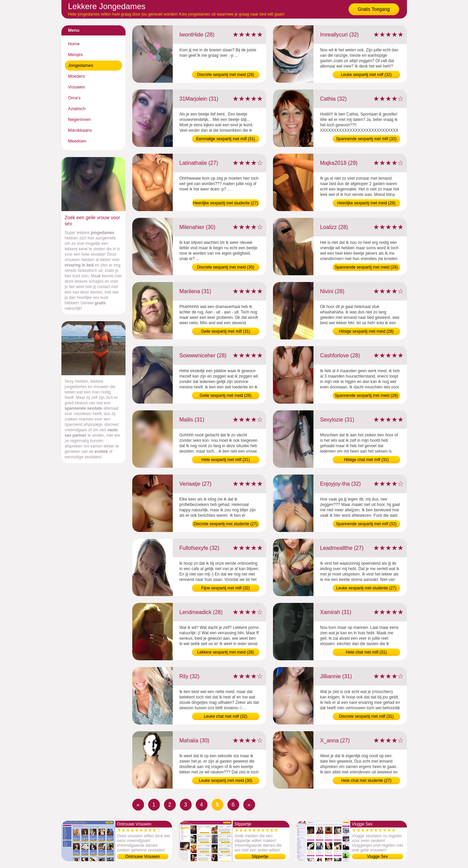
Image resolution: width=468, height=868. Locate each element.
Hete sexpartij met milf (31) (226, 460)
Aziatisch (77, 109)
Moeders (77, 76)
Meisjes (76, 55)
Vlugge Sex (377, 857)
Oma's (74, 98)
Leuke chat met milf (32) (226, 716)
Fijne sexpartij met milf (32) (225, 588)
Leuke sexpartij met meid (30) (225, 781)
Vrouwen (77, 87)
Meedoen (77, 141)
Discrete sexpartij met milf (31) (366, 716)
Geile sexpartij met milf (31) (225, 331)
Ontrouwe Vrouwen (142, 857)
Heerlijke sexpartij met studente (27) (225, 203)
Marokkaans (80, 130)
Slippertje (260, 857)
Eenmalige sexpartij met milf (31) (226, 139)
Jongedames (81, 65)
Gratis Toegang (374, 9)
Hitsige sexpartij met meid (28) (366, 331)
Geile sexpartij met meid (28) (226, 395)
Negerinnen (79, 119)
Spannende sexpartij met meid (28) (366, 267)
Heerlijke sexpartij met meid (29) (366, 203)
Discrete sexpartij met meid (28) (226, 75)
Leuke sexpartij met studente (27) (366, 588)
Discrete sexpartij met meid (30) (226, 267)
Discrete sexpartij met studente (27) (226, 524)
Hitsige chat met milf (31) (366, 460)
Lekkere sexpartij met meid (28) (225, 652)
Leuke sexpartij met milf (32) (366, 75)
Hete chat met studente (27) (366, 781)
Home (74, 44)
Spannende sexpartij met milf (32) (366, 139)
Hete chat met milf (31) (366, 652)
